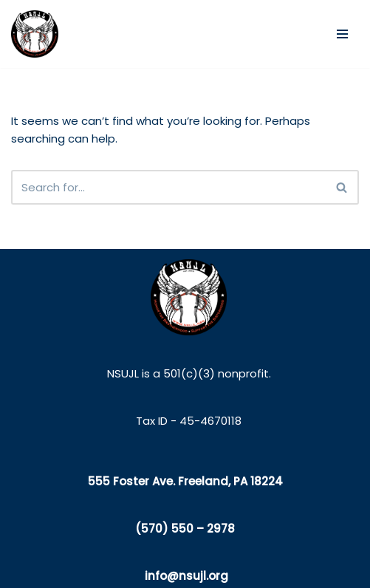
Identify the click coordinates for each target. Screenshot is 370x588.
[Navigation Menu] (342, 34)
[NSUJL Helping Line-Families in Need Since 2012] (35, 34)
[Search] (168, 187)
